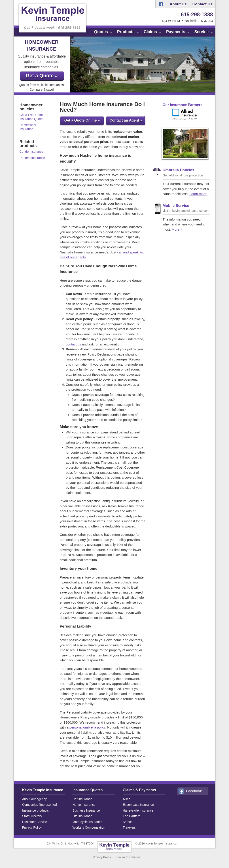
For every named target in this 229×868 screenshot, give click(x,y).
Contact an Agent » (126, 120)
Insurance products (35, 810)
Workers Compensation (89, 827)
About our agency (34, 799)
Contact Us (202, 4)
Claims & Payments (139, 790)
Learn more (198, 194)
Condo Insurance (31, 152)
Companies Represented (39, 805)
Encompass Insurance (138, 805)
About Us (178, 4)
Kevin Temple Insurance (43, 790)
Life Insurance (82, 816)
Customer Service (35, 822)
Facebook (161, 4)
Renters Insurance (32, 158)
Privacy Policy (32, 827)
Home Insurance (84, 805)
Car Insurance (82, 799)
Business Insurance (86, 810)
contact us (73, 344)
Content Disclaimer (128, 857)
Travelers (129, 827)
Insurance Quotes (88, 790)
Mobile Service (176, 206)
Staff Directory (32, 816)
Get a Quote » (42, 76)
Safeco (128, 822)
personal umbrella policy (87, 727)
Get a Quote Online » (82, 120)
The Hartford (132, 816)
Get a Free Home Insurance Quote (32, 117)
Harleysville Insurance (138, 810)
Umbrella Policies (178, 170)
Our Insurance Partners (182, 105)
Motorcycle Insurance (87, 822)
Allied (127, 799)
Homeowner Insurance (28, 127)
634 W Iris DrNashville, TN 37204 (70, 843)
